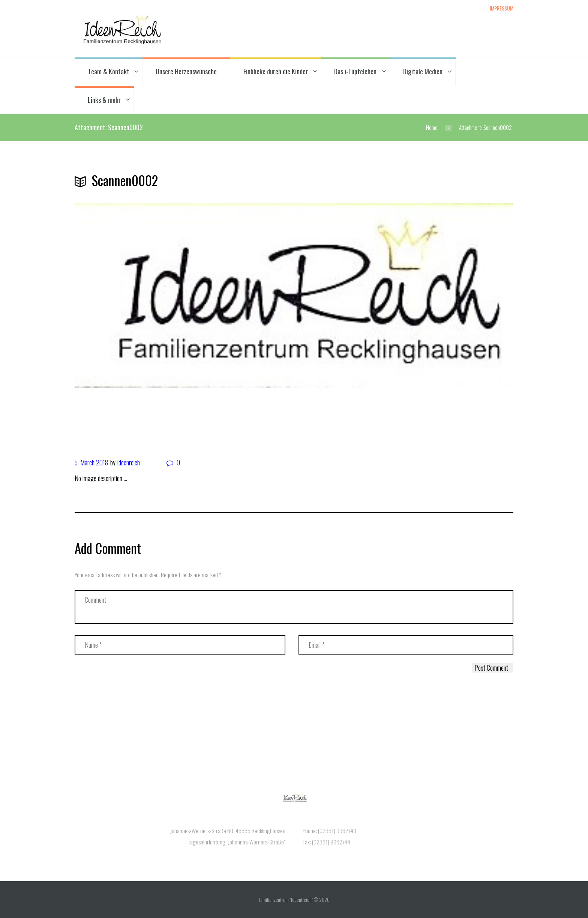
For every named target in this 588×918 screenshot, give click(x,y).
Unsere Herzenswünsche (186, 71)
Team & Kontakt (109, 71)
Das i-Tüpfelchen (355, 71)
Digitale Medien (423, 71)
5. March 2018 (91, 462)
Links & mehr (104, 100)
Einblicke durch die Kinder (276, 71)
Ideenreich (128, 462)
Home (432, 127)
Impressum (502, 8)
